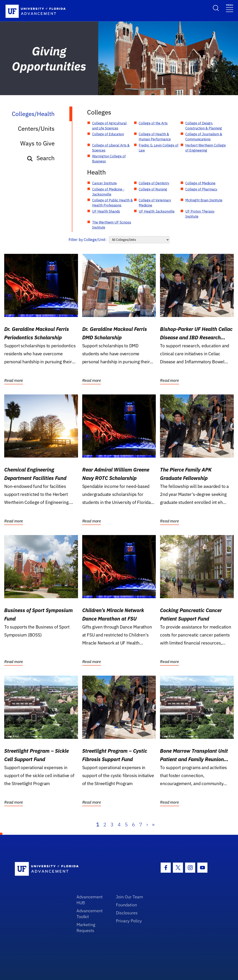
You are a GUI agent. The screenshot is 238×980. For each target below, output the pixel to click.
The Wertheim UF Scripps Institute (112, 225)
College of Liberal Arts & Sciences (111, 148)
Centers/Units (36, 128)
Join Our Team (130, 897)
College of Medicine (200, 183)
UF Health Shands (106, 211)
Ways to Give (37, 143)
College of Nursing (153, 189)
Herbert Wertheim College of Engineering (206, 148)
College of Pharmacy (201, 189)
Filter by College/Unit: (88, 240)
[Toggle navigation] (230, 8)
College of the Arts (153, 123)
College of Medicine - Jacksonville (108, 192)
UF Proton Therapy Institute (200, 214)
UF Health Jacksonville (157, 211)
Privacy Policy (129, 921)
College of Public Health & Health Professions (112, 203)
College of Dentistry (154, 183)
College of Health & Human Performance (155, 137)
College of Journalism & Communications (204, 137)
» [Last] (153, 824)
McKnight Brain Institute (204, 200)
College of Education (108, 134)
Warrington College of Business (109, 159)
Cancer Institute (104, 183)
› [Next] (147, 824)
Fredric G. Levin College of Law (159, 148)
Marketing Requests (86, 927)
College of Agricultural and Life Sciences (109, 126)
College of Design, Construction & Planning (204, 126)
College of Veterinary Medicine (155, 203)
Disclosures (127, 913)
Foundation (126, 905)
